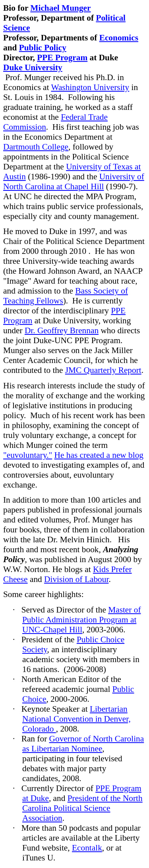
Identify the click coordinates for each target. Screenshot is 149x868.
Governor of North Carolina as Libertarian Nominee (83, 744)
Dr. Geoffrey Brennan (62, 330)
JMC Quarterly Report (103, 370)
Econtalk (87, 848)
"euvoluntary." (28, 455)
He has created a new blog (99, 455)
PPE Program (62, 58)
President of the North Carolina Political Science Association (82, 808)
